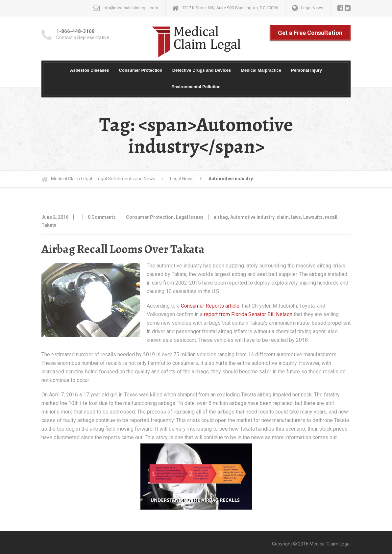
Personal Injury (306, 70)
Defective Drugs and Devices (202, 70)
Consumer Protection (141, 70)
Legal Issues (190, 217)
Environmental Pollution (196, 87)
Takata (49, 225)
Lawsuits (313, 217)
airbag (221, 217)
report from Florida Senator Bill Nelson (248, 314)
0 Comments (102, 217)
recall (331, 217)
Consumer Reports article (210, 306)
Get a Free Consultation (310, 33)
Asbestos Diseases (90, 70)
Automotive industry (252, 217)
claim (283, 217)
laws (296, 217)
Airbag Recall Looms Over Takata (123, 249)
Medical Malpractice (261, 70)
